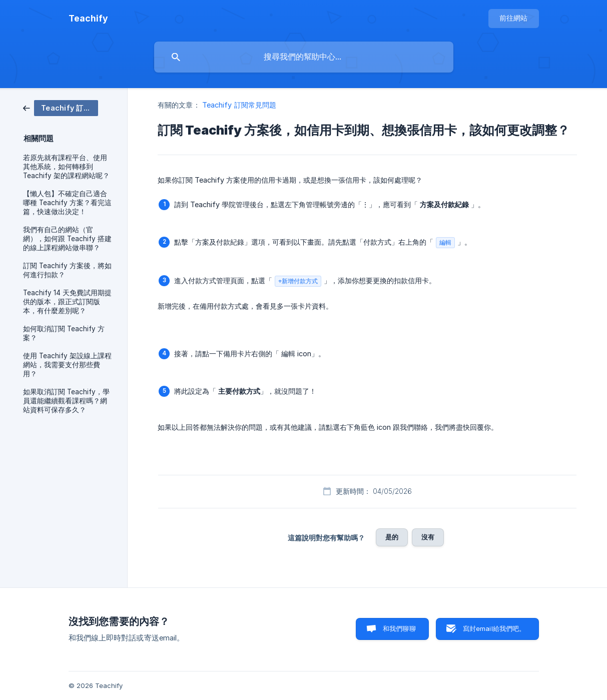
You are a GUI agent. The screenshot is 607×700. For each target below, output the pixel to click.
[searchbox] (304, 57)
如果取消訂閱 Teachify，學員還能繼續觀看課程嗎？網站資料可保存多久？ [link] (66, 401)
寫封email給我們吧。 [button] (494, 628)
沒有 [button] (428, 537)
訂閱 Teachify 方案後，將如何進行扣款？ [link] (67, 270)
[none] (88, 19)
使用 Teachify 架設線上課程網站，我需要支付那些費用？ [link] (67, 365)
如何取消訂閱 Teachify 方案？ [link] (64, 333)
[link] (61, 107)
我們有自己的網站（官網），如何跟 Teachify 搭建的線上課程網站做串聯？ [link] (67, 239)
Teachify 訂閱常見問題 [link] (239, 105)
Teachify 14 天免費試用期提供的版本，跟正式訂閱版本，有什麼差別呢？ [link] (67, 302)
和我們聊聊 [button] (399, 628)
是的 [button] (392, 537)
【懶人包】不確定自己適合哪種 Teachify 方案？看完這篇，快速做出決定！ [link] (67, 203)
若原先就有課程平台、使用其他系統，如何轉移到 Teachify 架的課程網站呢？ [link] (66, 167)
